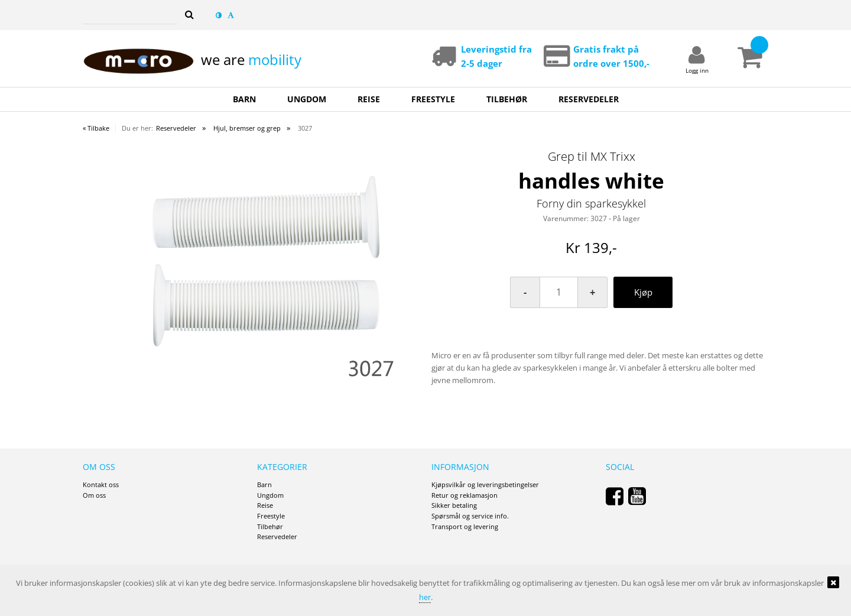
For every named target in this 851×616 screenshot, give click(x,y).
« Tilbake (96, 128)
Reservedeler (176, 128)
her (425, 597)
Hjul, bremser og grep (247, 128)
